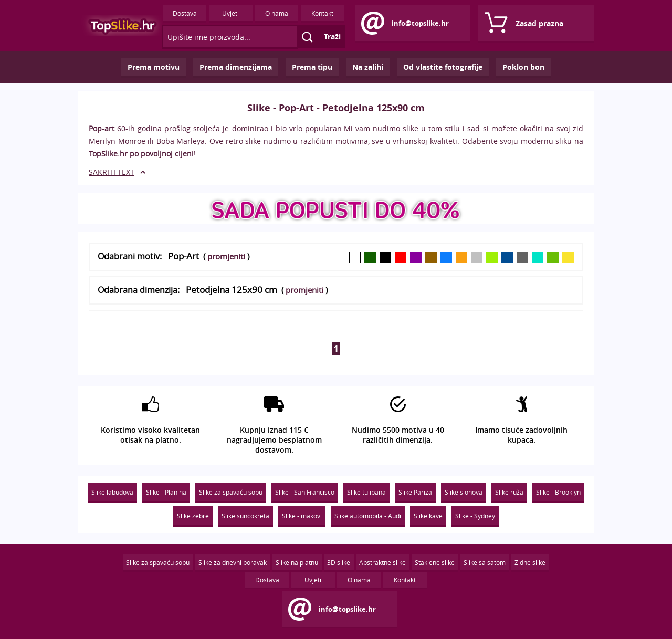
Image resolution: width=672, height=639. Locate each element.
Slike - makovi (302, 516)
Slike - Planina (166, 492)
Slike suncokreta (245, 516)
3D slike (339, 562)
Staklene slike (435, 562)
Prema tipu (312, 67)
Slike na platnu (297, 562)
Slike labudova (112, 492)
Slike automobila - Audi (368, 516)
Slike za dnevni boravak (233, 562)
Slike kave (428, 516)
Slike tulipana (366, 492)
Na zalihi (368, 67)
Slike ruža (509, 492)
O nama (277, 13)
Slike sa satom (485, 562)
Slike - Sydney (475, 516)
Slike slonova (464, 492)
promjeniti (226, 256)
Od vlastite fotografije (443, 67)
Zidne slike (530, 562)
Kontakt (322, 13)
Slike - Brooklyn (558, 492)
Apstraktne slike (382, 562)
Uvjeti (230, 13)
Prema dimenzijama (236, 67)
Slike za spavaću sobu (231, 492)
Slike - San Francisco (305, 492)
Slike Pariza (415, 492)
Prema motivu (154, 67)
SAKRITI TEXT (112, 172)
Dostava (185, 13)
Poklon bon (523, 67)
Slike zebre (193, 516)
